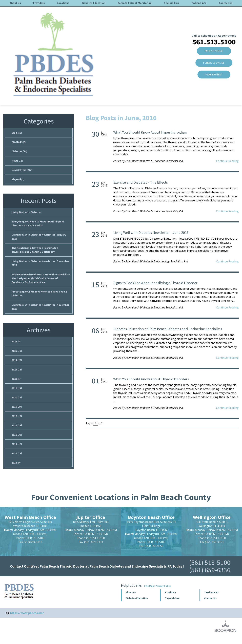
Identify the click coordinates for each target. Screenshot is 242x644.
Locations (63, 3)
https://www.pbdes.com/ (27, 621)
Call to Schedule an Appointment (214, 10)
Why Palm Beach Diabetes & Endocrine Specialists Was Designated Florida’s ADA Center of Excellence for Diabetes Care (41, 282)
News (17, 162)
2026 (16, 346)
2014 (17, 461)
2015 (17, 452)
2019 (17, 413)
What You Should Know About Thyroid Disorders (151, 379)
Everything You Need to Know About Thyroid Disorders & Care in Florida (38, 225)
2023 (17, 375)
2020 (17, 404)
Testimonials (211, 600)
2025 (17, 356)
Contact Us (226, 3)
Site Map (149, 594)
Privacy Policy (163, 594)
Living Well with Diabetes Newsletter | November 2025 (41, 311)
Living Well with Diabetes (27, 214)
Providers (39, 3)
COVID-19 (19, 142)
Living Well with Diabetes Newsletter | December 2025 (41, 266)
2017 (17, 432)
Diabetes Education (93, 3)
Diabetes (19, 152)
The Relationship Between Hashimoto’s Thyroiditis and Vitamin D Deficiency (36, 253)
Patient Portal (214, 26)
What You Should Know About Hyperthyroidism (150, 132)
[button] (180, 600)
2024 (17, 365)
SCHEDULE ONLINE (214, 38)
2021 (17, 394)
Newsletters (22, 171)
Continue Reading (227, 161)
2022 (16, 385)
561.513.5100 (214, 16)
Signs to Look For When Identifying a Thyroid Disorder (155, 283)
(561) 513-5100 (210, 571)
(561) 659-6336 (210, 578)
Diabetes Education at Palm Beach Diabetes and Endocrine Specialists (168, 329)
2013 (16, 471)
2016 (43, 99)
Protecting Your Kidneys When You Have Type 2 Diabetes (40, 298)
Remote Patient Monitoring (135, 3)
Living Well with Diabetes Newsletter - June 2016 (151, 233)
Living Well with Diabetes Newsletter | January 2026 (40, 239)
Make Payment (214, 50)
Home (8, 99)
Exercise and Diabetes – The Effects (140, 182)
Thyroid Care (172, 3)
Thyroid (18, 181)
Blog (33, 99)
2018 (17, 423)
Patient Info (199, 3)
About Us (15, 3)
